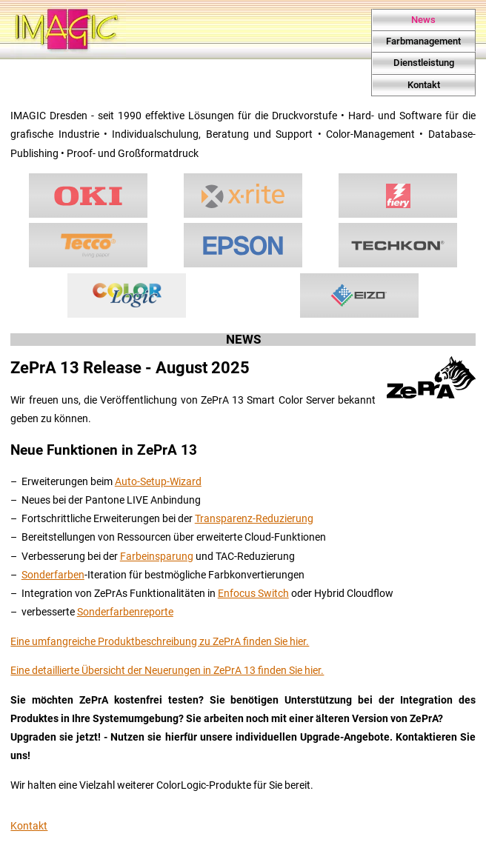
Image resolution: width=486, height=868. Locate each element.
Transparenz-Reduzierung (254, 519)
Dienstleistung (424, 63)
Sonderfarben (53, 575)
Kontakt (424, 85)
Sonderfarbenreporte (125, 612)
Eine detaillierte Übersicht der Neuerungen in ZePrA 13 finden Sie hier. (167, 671)
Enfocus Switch (253, 594)
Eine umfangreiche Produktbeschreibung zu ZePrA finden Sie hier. (160, 642)
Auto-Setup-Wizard (158, 482)
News (423, 20)
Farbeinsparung (157, 557)
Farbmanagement (423, 41)
